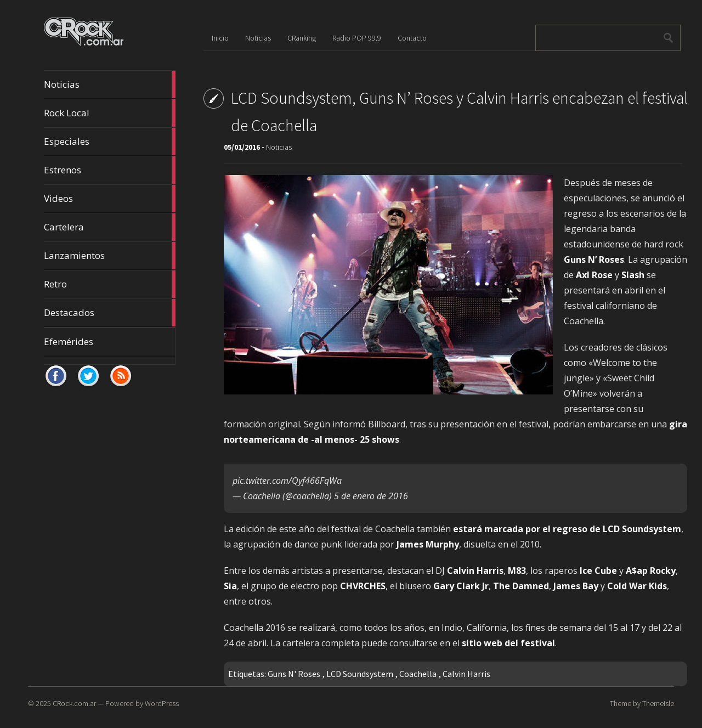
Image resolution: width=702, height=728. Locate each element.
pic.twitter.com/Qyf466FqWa (287, 481)
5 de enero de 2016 (371, 496)
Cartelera (110, 227)
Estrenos (110, 170)
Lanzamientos (110, 256)
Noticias (110, 84)
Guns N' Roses (294, 674)
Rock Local (110, 113)
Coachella (418, 674)
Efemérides (69, 342)
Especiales (110, 142)
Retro (110, 284)
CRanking (302, 38)
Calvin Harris (466, 674)
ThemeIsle (658, 703)
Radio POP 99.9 (357, 38)
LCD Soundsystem (360, 674)
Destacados (110, 313)
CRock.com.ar (74, 703)
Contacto (412, 38)
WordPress (162, 703)
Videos (110, 199)
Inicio (220, 38)
